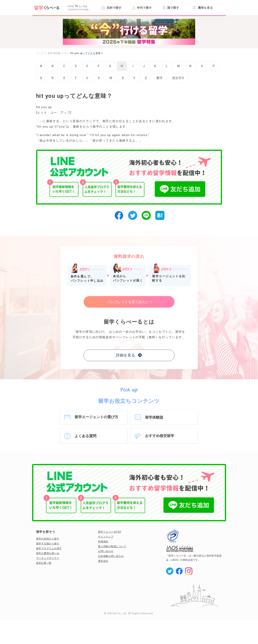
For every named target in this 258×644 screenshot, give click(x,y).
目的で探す (112, 8)
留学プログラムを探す (49, 548)
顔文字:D (178, 78)
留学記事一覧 (44, 563)
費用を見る (203, 8)
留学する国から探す (48, 544)
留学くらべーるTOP (110, 532)
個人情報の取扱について (112, 546)
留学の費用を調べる (48, 553)
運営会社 (103, 561)
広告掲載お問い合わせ (111, 556)
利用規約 (103, 542)
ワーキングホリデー (48, 558)
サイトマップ (106, 537)
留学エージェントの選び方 (96, 417)
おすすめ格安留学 (160, 436)
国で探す (171, 8)
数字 (160, 78)
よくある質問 (85, 436)
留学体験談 (154, 417)
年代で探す (142, 8)
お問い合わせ (106, 551)
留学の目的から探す (48, 539)
